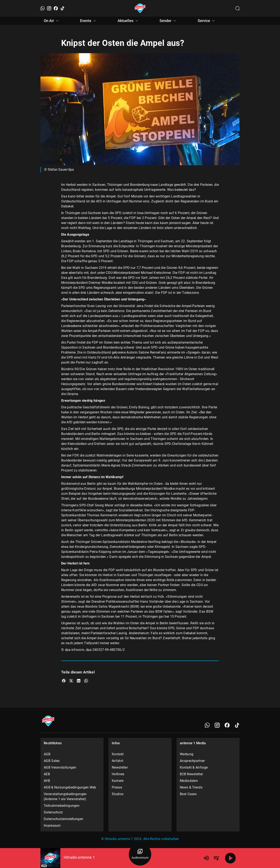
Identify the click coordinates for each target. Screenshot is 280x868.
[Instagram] (49, 8)
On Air (52, 21)
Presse (117, 787)
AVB (47, 781)
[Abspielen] (230, 858)
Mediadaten (189, 781)
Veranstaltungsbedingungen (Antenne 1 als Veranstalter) (65, 796)
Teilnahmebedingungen (62, 806)
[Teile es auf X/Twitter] (71, 681)
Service (207, 21)
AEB (47, 774)
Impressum (52, 826)
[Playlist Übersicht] (216, 858)
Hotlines (118, 774)
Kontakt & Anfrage (194, 767)
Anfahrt (117, 761)
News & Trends (191, 787)
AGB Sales (52, 761)
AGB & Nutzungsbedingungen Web (70, 787)
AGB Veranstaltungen (60, 767)
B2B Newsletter (191, 774)
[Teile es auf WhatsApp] (86, 681)
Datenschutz (53, 812)
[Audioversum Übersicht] (140, 854)
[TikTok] (62, 8)
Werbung (187, 754)
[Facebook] (56, 8)
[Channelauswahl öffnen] (237, 8)
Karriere (118, 781)
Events (89, 21)
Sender (168, 21)
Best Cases (188, 794)
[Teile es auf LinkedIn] (79, 681)
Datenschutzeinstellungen (63, 819)
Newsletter (120, 767)
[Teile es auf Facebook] (64, 681)
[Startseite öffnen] (140, 8)
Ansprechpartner (192, 761)
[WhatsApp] (43, 8)
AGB (47, 754)
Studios (118, 794)
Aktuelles (128, 21)
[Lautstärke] (206, 858)
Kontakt (118, 754)
